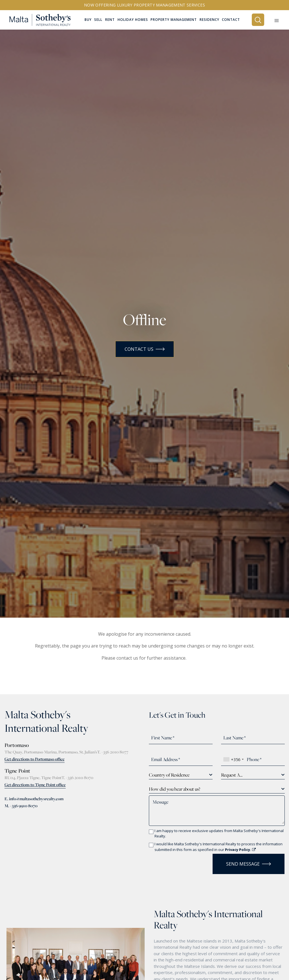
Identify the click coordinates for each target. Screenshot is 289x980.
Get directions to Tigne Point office (35, 785)
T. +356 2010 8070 (77, 778)
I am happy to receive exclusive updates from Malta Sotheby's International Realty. (219, 833)
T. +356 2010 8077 (113, 752)
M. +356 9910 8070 (21, 806)
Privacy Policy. (240, 850)
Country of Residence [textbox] (169, 775)
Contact (231, 20)
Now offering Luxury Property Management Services (144, 5)
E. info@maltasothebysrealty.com (34, 799)
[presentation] (182, 862)
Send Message (249, 864)
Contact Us (145, 349)
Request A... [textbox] (232, 775)
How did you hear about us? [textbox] (175, 789)
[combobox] (233, 759)
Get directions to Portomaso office (35, 759)
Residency (209, 20)
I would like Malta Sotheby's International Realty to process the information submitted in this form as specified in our (219, 847)
